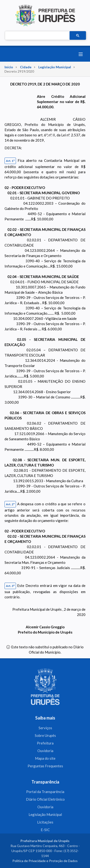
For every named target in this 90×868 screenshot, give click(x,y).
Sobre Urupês (45, 735)
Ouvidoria (45, 751)
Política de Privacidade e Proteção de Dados (45, 861)
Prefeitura (45, 743)
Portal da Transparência (45, 792)
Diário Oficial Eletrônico (45, 799)
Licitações (45, 822)
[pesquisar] (37, 36)
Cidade (26, 67)
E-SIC (45, 830)
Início (9, 67)
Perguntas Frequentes (45, 766)
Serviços (45, 728)
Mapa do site (45, 758)
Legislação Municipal (55, 67)
